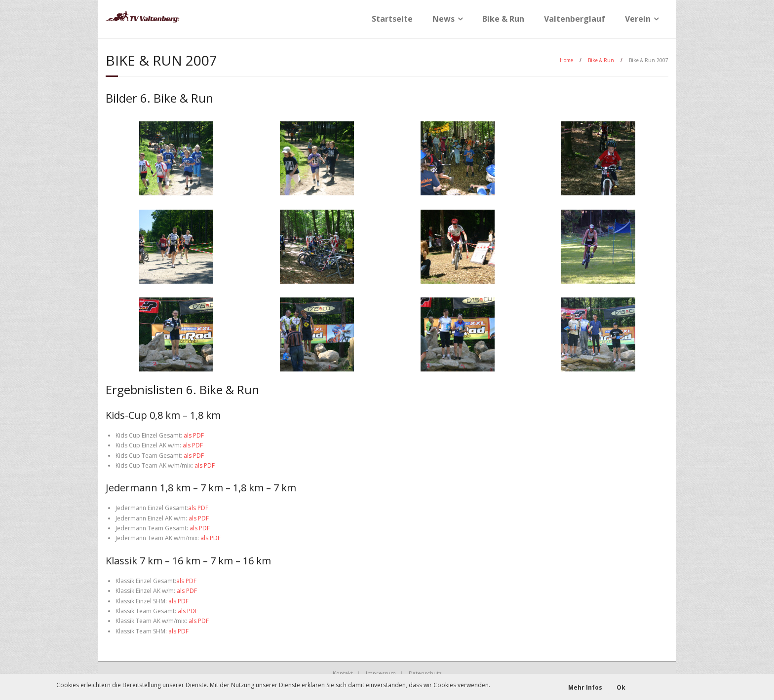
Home (566, 60)
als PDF (194, 435)
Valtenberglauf (575, 19)
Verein (638, 19)
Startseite (392, 19)
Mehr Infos (585, 687)
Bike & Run (503, 19)
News (444, 19)
